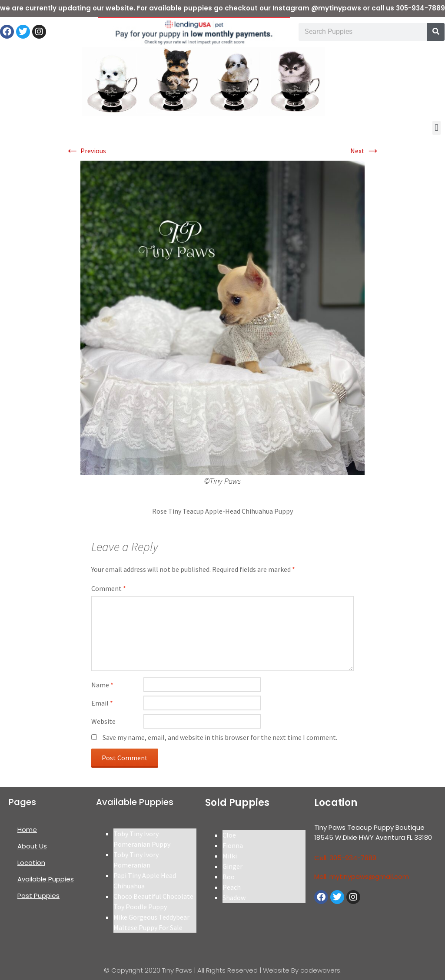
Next (365, 151)
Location (31, 863)
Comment (109, 588)
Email (102, 703)
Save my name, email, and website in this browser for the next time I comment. (220, 737)
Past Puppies (38, 896)
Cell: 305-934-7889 (345, 858)
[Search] (436, 32)
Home (27, 830)
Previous (86, 151)
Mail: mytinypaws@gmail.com (362, 876)
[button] (437, 128)
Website (103, 721)
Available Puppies (46, 879)
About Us (32, 846)
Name (102, 685)
